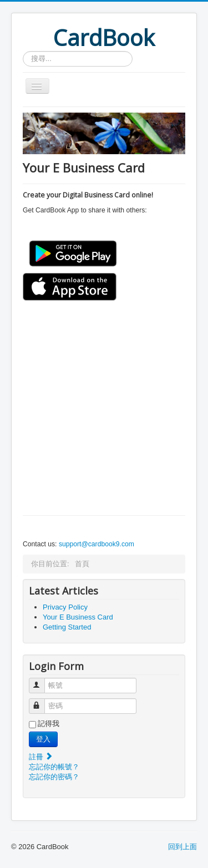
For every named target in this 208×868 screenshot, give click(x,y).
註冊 (41, 757)
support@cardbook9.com (97, 544)
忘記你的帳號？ (54, 767)
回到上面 (182, 847)
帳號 (42, 681)
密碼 (42, 701)
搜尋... (23, 51)
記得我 (49, 724)
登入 (43, 739)
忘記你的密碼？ (54, 777)
